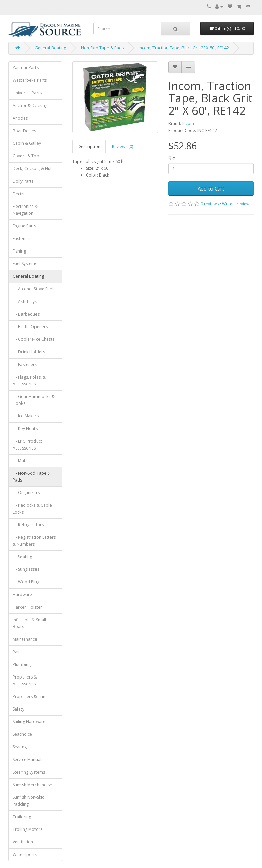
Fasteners (22, 238)
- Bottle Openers (30, 327)
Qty (172, 158)
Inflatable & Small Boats (29, 623)
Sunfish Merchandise (32, 785)
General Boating (50, 48)
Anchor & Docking (30, 105)
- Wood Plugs (27, 582)
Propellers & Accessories (25, 680)
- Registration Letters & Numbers (34, 541)
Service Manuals (28, 759)
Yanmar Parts (26, 68)
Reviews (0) (122, 146)
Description (89, 146)
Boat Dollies (24, 131)
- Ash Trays (25, 301)
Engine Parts (24, 226)
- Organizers (26, 493)
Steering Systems (29, 772)
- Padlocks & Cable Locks (32, 509)
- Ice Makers (26, 416)
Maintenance (25, 639)
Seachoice (22, 734)
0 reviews (210, 204)
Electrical (21, 194)
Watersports (25, 855)
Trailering (22, 817)
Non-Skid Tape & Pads (102, 48)
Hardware (22, 595)
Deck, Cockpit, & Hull (33, 169)
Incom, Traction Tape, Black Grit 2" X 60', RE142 (184, 48)
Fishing (19, 251)
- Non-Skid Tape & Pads (32, 477)
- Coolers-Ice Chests (33, 339)
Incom (188, 124)
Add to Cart (211, 188)
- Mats (20, 461)
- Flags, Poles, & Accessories (29, 380)
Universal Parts (27, 93)
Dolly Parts (23, 181)
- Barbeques (26, 314)
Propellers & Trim (30, 696)
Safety (18, 709)
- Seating (22, 557)
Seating (20, 747)
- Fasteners (25, 364)
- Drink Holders (29, 352)
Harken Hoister (27, 607)
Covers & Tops (27, 156)
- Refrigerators (28, 525)
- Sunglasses (26, 569)
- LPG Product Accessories (27, 445)
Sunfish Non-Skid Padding (29, 801)
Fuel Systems (25, 264)
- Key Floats (25, 429)
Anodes (20, 118)
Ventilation (23, 842)
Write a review (236, 204)
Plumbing (22, 664)
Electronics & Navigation (25, 210)
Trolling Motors (27, 829)
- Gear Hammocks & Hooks (34, 400)
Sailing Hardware (29, 722)
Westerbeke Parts (30, 80)
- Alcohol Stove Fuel (33, 289)
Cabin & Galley (27, 143)
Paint (17, 652)
